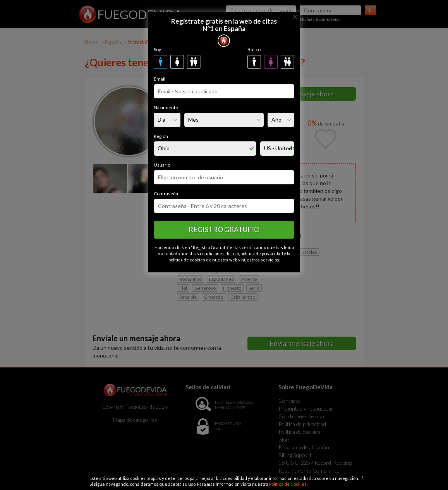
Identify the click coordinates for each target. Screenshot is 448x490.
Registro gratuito (224, 229)
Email (160, 79)
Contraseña (166, 193)
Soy (157, 49)
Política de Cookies (288, 484)
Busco (254, 49)
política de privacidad (262, 254)
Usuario (162, 165)
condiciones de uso (219, 254)
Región (161, 136)
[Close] (295, 16)
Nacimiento (166, 107)
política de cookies (187, 260)
